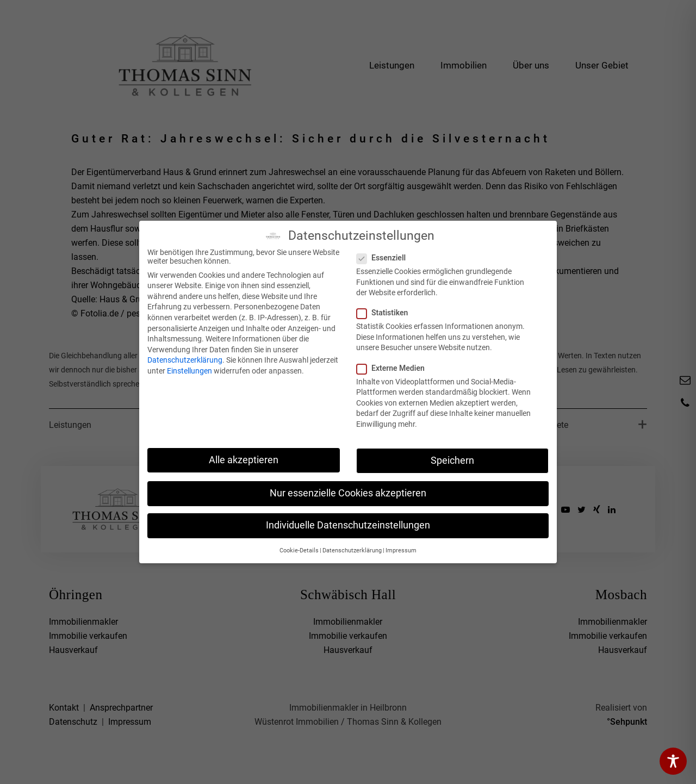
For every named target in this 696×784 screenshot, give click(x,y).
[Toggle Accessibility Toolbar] (673, 761)
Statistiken (386, 313)
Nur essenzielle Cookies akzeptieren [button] (348, 493)
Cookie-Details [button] (299, 550)
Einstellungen (189, 371)
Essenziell (384, 258)
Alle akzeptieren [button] (244, 460)
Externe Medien (394, 368)
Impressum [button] (401, 550)
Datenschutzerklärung (185, 360)
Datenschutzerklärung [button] (352, 550)
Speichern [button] (452, 461)
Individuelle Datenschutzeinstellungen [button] (348, 525)
